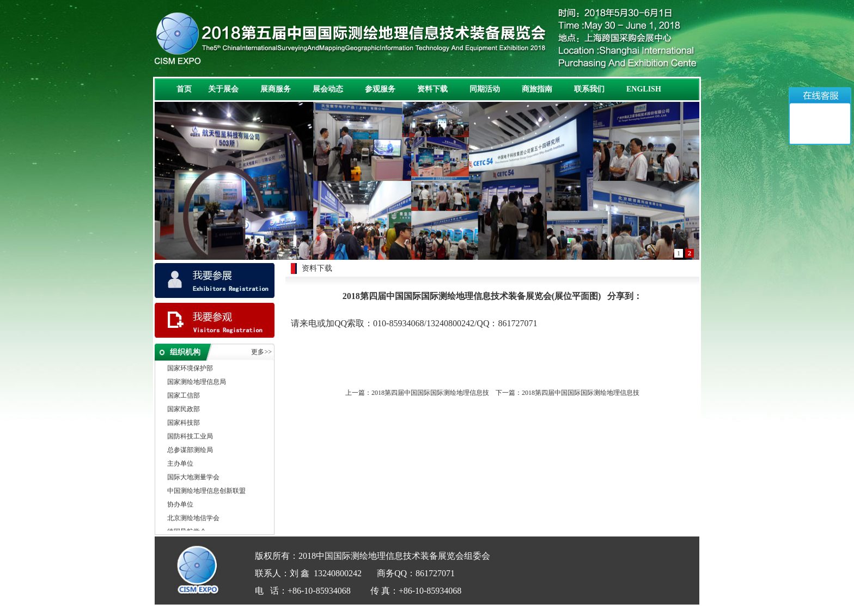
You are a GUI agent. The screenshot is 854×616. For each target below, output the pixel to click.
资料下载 (432, 89)
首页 (184, 89)
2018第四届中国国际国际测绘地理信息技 (430, 393)
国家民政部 (184, 410)
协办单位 (180, 505)
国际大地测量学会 (193, 478)
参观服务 (380, 89)
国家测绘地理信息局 (197, 382)
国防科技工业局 (190, 437)
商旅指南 (537, 89)
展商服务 (276, 89)
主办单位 (180, 464)
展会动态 (328, 89)
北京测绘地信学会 (193, 519)
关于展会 (223, 89)
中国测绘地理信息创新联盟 (206, 491)
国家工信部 (184, 396)
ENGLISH (644, 89)
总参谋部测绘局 (190, 450)
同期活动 (485, 89)
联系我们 (589, 89)
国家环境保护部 (190, 369)
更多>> (261, 352)
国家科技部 (184, 423)
